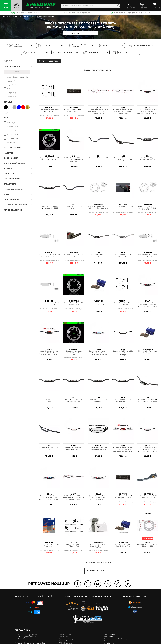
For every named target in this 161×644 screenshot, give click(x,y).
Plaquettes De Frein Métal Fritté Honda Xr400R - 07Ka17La (98, 546)
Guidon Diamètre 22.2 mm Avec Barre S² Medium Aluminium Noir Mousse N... (148, 305)
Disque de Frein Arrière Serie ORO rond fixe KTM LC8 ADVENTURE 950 (148, 208)
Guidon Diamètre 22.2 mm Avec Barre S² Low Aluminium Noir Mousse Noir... (98, 499)
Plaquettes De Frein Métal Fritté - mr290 (49, 111)
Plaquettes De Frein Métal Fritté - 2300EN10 (148, 352)
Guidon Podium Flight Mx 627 (98, 256)
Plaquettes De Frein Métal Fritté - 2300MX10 (98, 304)
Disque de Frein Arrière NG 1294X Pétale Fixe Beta (49, 159)
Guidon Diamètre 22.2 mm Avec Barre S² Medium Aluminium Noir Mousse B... (148, 450)
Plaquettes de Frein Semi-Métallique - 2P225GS (98, 449)
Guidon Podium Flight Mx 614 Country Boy (123, 256)
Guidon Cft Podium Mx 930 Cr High (49, 449)
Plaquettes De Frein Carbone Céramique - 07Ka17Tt (49, 256)
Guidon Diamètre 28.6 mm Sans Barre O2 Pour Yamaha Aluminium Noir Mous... (49, 353)
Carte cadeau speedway (69, 641)
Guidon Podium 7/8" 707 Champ (74, 208)
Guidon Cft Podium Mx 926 (98, 158)
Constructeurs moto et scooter (116, 639)
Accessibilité (20, 641)
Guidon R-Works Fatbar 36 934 (74, 256)
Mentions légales (21, 639)
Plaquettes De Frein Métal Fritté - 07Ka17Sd (49, 304)
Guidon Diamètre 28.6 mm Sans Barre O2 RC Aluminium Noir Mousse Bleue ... (98, 112)
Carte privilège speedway (69, 639)
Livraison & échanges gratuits (26, 635)
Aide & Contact (109, 635)
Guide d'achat (65, 637)
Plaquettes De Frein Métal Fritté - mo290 (49, 546)
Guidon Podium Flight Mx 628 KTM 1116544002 (123, 401)
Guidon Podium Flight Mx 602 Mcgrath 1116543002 (49, 208)
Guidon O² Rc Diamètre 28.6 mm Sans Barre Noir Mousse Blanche (74, 450)
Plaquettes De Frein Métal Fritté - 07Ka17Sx (148, 256)
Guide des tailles (66, 635)
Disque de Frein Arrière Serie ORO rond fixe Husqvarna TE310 (98, 208)
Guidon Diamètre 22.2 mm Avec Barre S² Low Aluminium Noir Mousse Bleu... (98, 354)
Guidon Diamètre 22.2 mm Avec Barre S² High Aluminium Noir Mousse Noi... (148, 112)
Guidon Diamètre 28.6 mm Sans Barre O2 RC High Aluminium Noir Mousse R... (123, 450)
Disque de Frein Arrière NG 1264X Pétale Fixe (74, 304)
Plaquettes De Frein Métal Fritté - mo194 (74, 546)
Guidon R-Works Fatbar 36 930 (123, 208)
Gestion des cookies (112, 641)
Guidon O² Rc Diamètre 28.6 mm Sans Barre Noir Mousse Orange (123, 353)
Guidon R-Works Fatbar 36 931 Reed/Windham (74, 111)
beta (32, 16)
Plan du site (108, 637)
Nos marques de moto (20, 16)
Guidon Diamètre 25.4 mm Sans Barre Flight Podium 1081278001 (74, 160)
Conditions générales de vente (27, 637)
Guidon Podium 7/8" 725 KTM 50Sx (49, 401)
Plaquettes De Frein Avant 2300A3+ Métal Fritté (123, 546)
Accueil (6, 16)
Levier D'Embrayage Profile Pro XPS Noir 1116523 (148, 497)
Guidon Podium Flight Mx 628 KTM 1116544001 (74, 401)
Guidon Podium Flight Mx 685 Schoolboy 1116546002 (148, 401)
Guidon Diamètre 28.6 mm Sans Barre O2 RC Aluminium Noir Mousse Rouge (123, 112)
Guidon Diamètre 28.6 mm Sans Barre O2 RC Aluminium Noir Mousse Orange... (74, 498)
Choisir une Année (74, 33)
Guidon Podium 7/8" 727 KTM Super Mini (98, 401)
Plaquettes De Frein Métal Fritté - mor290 (123, 304)
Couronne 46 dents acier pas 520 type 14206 (148, 546)
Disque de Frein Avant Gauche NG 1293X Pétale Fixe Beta (74, 353)
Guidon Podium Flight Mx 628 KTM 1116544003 (148, 159)
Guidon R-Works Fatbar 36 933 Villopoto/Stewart (123, 497)
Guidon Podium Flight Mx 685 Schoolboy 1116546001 (123, 159)
